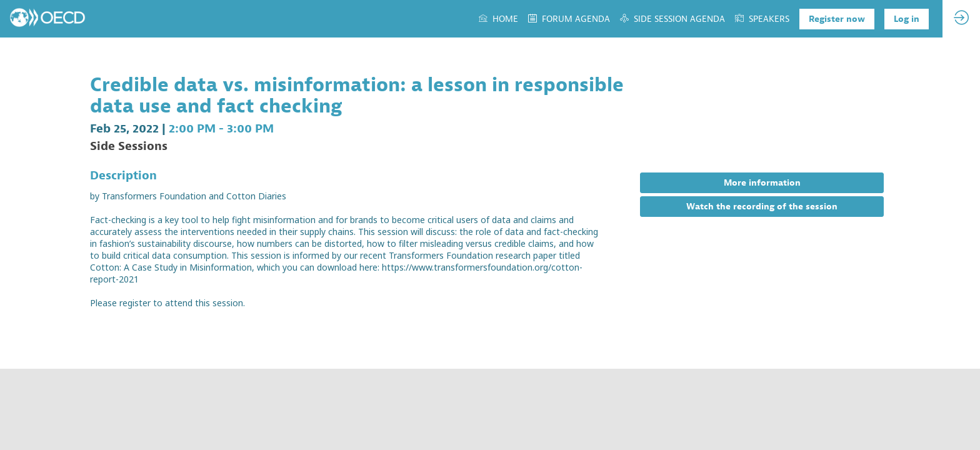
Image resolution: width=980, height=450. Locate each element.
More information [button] (762, 183)
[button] (837, 19)
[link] (498, 19)
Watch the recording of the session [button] (762, 207)
